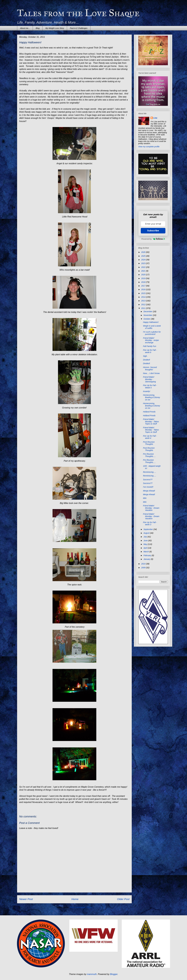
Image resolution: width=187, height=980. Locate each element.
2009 (144, 568)
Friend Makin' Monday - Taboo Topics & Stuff (151, 422)
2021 (144, 271)
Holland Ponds (149, 412)
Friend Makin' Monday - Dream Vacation (151, 508)
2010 (144, 564)
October (147, 319)
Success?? (148, 480)
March (146, 552)
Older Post (123, 899)
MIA (145, 498)
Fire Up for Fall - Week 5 (150, 386)
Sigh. (145, 356)
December (148, 311)
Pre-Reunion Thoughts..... (149, 455)
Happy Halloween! (151, 322)
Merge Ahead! (149, 491)
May (146, 544)
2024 (144, 260)
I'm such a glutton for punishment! (152, 333)
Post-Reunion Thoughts (149, 443)
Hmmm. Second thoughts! (150, 368)
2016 (144, 289)
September (148, 529)
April (146, 548)
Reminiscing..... (150, 472)
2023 (144, 263)
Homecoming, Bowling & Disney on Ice (151, 397)
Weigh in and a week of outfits (152, 327)
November (148, 315)
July (145, 537)
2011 (144, 308)
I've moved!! (148, 487)
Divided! (146, 360)
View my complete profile (149, 147)
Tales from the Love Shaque (78, 13)
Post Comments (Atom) (81, 907)
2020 (144, 275)
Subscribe (153, 231)
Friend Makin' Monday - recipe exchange (151, 340)
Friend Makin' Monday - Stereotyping (149, 379)
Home (75, 899)
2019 (144, 278)
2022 (144, 267)
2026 (144, 252)
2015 (144, 293)
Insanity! (147, 391)
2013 (144, 301)
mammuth (92, 974)
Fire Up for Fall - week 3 (150, 524)
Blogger (114, 974)
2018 (144, 282)
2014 (144, 297)
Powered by (153, 239)
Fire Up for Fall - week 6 (150, 351)
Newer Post (26, 899)
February (148, 555)
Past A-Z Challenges (79, 28)
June (146, 541)
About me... (25, 28)
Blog (38, 28)
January (147, 559)
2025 (144, 256)
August (147, 533)
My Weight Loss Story (55, 28)
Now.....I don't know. (151, 373)
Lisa (155, 118)
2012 (144, 305)
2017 (144, 286)
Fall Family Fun (150, 346)
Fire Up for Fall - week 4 (150, 437)
